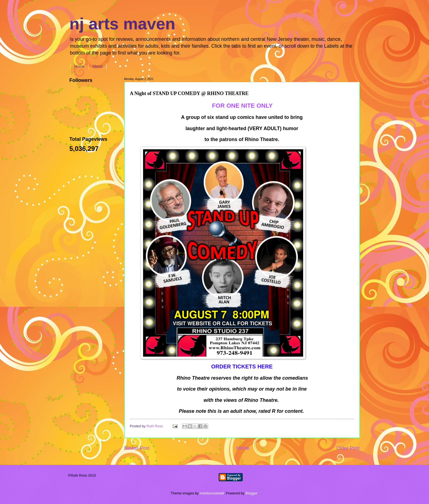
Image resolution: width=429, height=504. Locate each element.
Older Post (348, 448)
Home (79, 66)
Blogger (251, 493)
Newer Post (137, 448)
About (98, 66)
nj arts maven (122, 24)
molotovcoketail (212, 493)
